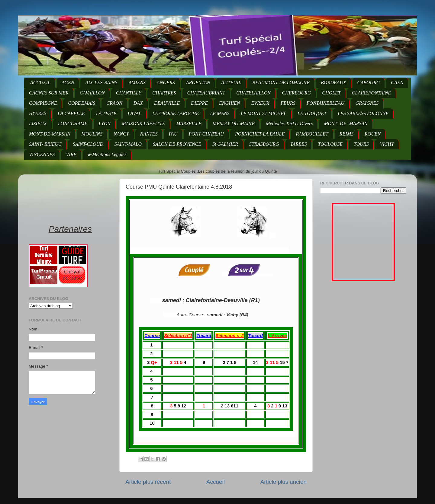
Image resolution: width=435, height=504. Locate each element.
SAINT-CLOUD (88, 144)
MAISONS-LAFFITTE (143, 124)
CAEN (397, 83)
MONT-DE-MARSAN (50, 134)
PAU (173, 134)
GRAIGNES (367, 103)
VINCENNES (42, 154)
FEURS (288, 103)
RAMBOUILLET (312, 134)
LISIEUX (38, 124)
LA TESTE (106, 113)
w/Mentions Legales (107, 154)
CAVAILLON (92, 93)
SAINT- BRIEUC (45, 144)
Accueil (216, 482)
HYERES (38, 113)
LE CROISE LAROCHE (176, 113)
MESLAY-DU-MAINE (234, 124)
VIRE (71, 154)
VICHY (387, 144)
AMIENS (137, 83)
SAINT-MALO (128, 144)
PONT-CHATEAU (206, 134)
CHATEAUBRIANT (206, 93)
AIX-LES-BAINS (101, 83)
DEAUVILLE (167, 103)
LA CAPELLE (71, 113)
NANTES (149, 134)
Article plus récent (148, 482)
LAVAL (134, 113)
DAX (138, 103)
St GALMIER (225, 144)
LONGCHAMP (73, 124)
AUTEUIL (231, 83)
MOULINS (92, 134)
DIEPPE (199, 103)
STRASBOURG (264, 144)
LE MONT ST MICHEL (264, 113)
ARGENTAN (198, 83)
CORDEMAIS (82, 103)
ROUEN (373, 134)
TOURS (361, 144)
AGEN (68, 83)
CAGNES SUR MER (49, 93)
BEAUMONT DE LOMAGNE (281, 83)
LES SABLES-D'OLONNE (363, 113)
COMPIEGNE (43, 103)
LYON (105, 124)
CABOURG (369, 83)
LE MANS (220, 113)
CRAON (114, 103)
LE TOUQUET (312, 113)
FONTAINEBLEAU (325, 103)
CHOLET (331, 93)
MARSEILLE (189, 124)
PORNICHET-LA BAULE (260, 134)
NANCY (121, 134)
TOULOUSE (330, 144)
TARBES (299, 144)
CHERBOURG (296, 93)
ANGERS (166, 83)
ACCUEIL (40, 83)
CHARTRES (164, 93)
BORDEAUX (333, 83)
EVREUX (260, 103)
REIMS (346, 134)
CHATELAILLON (253, 93)
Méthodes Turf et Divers (289, 124)
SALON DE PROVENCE (177, 144)
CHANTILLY (129, 93)
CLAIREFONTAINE (371, 93)
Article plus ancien (284, 482)
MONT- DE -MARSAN (346, 124)
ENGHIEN (229, 103)
